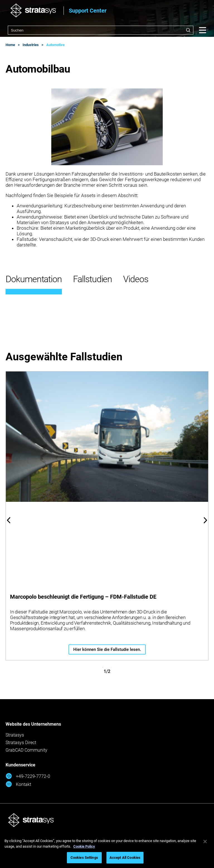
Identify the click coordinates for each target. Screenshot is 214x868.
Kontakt (18, 784)
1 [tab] (103, 667)
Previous (9, 520)
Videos (136, 279)
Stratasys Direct (21, 743)
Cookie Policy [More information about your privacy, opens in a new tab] (84, 846)
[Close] (205, 841)
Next (205, 520)
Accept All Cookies (125, 858)
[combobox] (101, 30)
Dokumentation (34, 279)
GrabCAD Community (26, 750)
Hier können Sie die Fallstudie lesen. (107, 649)
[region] (107, 850)
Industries (31, 45)
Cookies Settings (84, 858)
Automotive (55, 45)
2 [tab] (111, 667)
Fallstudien (93, 279)
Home (10, 45)
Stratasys (15, 735)
